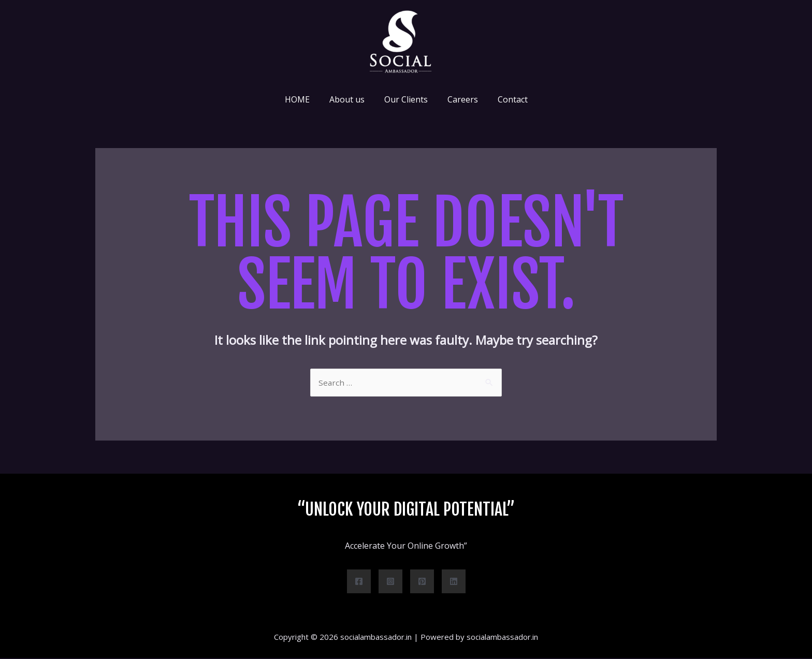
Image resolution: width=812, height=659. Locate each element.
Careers (460, 99)
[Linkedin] (454, 582)
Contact (506, 99)
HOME (303, 99)
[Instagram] (390, 582)
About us (350, 99)
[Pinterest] (422, 582)
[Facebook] (359, 582)
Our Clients (406, 99)
